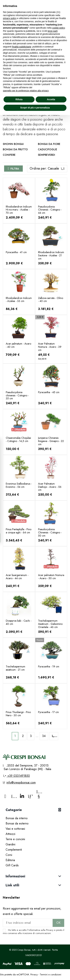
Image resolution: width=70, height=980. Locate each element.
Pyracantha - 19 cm (49, 666)
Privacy (50, 930)
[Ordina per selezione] (47, 169)
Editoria (10, 860)
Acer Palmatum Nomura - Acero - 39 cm (50, 347)
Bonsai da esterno (17, 823)
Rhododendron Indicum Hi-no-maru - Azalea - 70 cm (19, 210)
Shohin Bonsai (13, 144)
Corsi (9, 855)
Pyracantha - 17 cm (48, 712)
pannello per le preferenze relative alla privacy (26, 91)
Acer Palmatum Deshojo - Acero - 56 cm (50, 487)
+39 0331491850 (18, 776)
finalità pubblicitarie (22, 47)
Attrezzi (10, 834)
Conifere (9, 155)
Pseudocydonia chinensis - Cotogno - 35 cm (17, 395)
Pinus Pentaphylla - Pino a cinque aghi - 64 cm (19, 531)
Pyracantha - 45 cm (49, 392)
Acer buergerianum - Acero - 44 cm (17, 577)
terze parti (53, 31)
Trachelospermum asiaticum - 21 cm (15, 668)
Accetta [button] (51, 99)
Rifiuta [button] (19, 99)
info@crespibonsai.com (21, 782)
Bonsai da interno (17, 818)
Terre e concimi (15, 839)
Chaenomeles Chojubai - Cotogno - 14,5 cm (18, 439)
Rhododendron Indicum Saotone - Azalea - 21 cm (51, 255)
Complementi (14, 850)
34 (44, 736)
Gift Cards (12, 865)
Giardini (10, 844)
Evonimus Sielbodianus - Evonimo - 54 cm (19, 485)
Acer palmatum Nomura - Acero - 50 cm (51, 577)
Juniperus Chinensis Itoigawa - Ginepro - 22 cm (51, 441)
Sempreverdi (46, 155)
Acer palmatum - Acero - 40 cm (18, 345)
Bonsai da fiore (49, 144)
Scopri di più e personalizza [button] (35, 108)
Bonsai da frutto (15, 149)
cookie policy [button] (58, 28)
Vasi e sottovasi (15, 829)
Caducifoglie (48, 149)
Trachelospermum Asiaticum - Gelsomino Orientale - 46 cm (50, 624)
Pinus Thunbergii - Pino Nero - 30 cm (18, 714)
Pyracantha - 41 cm (16, 252)
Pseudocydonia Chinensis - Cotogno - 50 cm (50, 532)
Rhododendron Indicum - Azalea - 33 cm (19, 300)
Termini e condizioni (50, 974)
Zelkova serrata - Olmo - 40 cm (51, 300)
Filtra (15, 169)
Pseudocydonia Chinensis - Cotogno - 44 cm (50, 210)
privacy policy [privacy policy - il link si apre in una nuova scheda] (10, 18)
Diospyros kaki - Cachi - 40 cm (19, 622)
